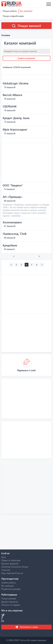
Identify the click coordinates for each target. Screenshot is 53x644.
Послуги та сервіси (11, 605)
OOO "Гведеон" (13, 185)
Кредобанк (10, 245)
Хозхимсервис (12, 222)
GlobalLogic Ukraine (16, 83)
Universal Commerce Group (15, 567)
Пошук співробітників (13, 16)
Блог (4, 557)
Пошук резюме (9, 599)
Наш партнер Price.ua (12, 573)
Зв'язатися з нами (29, 627)
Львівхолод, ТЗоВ (15, 234)
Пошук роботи (10, 11)
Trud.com (6, 570)
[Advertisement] (26, 162)
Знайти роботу (9, 583)
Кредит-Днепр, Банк (16, 118)
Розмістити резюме (11, 589)
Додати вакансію (10, 602)
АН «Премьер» (12, 197)
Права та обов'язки (11, 560)
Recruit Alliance (12, 95)
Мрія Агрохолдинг (15, 129)
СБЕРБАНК (10, 106)
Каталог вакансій (10, 564)
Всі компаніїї (26, 11)
